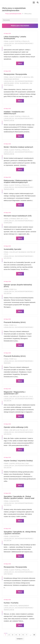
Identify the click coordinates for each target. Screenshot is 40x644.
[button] (38, 3)
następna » (20, 639)
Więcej (20, 63)
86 (34, 635)
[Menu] (34, 3)
